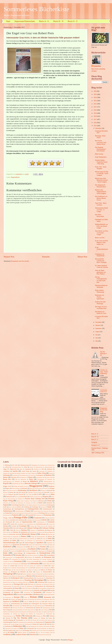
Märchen (29, 576)
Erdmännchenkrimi (33, 505)
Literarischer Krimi (22, 566)
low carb (40, 632)
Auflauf (51, 473)
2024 (95, 97)
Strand (31, 610)
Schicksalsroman (15, 604)
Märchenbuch (39, 576)
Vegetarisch (48, 622)
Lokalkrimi (38, 566)
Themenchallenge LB (8, 616)
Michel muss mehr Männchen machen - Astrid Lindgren (101, 180)
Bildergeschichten (48, 481)
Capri (17, 492)
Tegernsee (23, 614)
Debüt (53, 494)
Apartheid (12, 473)
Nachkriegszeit (15, 578)
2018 (95, 116)
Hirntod (5, 534)
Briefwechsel (13, 490)
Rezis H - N (58, 21)
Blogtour (7, 488)
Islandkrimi (6, 541)
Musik (18, 574)
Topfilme (35, 618)
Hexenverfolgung (48, 532)
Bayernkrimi (39, 477)
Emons (40, 503)
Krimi (5, 553)
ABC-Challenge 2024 (98, 453)
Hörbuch (50, 537)
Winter (21, 628)
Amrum (34, 471)
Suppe (37, 610)
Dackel (47, 494)
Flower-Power (34, 513)
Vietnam (34, 624)
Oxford (29, 588)
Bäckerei (5, 492)
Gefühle (17, 522)
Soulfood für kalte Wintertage (100, 303)
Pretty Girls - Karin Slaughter (101, 168)
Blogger (51, 484)
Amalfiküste (6, 471)
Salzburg (37, 602)
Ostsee (17, 588)
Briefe (7, 490)
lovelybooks (32, 632)
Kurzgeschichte (9, 557)
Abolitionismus (51, 465)
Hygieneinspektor (41, 537)
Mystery (47, 574)
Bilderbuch (34, 481)
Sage (25, 602)
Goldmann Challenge (33, 528)
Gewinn (5, 526)
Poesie (22, 590)
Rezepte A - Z (95, 445)
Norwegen (17, 584)
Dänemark (41, 501)
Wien (53, 626)
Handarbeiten (41, 530)
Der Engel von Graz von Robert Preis (101, 308)
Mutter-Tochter (32, 574)
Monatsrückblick (48, 572)
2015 (95, 126)
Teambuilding (6, 614)
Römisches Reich (48, 599)
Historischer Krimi (14, 534)
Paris (34, 588)
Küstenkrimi (48, 557)
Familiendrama (7, 509)
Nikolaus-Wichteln (23, 582)
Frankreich (15, 515)
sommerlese (97, 66)
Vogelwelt (42, 624)
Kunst (42, 555)
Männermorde (21, 576)
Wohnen (51, 628)
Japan (21, 543)
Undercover (50, 620)
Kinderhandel (20, 547)
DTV (40, 494)
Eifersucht (13, 503)
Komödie (50, 549)
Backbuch (49, 475)
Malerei (36, 570)
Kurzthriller (38, 557)
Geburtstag (37, 520)
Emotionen (49, 503)
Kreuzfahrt (27, 551)
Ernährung (50, 505)
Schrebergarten (35, 604)
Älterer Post (82, 257)
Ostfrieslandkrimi (8, 588)
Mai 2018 (16, 570)
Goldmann (21, 528)
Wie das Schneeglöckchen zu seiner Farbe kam (101, 280)
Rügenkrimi (6, 602)
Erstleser (19, 507)
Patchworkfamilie (42, 588)
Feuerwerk (46, 511)
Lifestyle (5, 566)
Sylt (50, 610)
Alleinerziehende (48, 467)
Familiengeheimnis (19, 509)
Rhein (26, 597)
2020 (95, 110)
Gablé (6, 520)
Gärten (17, 530)
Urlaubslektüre (30, 622)
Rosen (19, 599)
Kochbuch (32, 549)
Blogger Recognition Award (21, 486)
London (46, 566)
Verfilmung (6, 624)
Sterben (26, 610)
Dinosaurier (38, 497)
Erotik (5, 507)
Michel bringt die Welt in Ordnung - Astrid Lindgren (102, 173)
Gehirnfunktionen (40, 522)
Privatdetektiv (7, 592)
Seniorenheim (49, 606)
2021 (95, 107)
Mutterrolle (40, 574)
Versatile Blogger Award (16, 624)
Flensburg (20, 513)
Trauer (50, 618)
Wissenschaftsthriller (41, 628)
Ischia (44, 539)
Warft (53, 624)
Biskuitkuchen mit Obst (17, 484)
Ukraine (34, 620)
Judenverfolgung (29, 543)
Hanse (5, 532)
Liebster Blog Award (48, 564)
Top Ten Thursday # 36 (103, 354)
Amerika (15, 471)
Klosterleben (23, 549)
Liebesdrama (24, 564)
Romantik (6, 599)
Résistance (39, 599)
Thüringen (38, 616)
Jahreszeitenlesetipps (9, 543)
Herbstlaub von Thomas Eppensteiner (100, 297)
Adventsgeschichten (16, 467)
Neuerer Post (9, 257)
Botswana (32, 488)
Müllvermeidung (49, 576)
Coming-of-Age (12, 494)
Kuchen (36, 555)
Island (50, 538)
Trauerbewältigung (8, 620)
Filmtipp (52, 511)
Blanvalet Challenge (31, 483)
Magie (10, 570)
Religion (45, 595)
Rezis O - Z (73, 21)
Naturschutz (49, 578)
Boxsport (45, 488)
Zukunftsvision (35, 630)
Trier (24, 620)
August (98, 332)
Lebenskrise (23, 559)
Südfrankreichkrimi (14, 612)
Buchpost (43, 490)
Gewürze (32, 526)
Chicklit (40, 492)
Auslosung (6, 475)
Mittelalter (23, 572)
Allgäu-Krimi (13, 469)
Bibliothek (17, 481)
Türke (29, 620)
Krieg (33, 551)
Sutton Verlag (44, 610)
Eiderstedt (6, 503)
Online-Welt (17, 586)
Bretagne (52, 488)
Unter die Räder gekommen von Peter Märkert (100, 272)
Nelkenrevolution (18, 580)
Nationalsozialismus (28, 578)
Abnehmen (43, 465)
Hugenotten (16, 537)
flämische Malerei (22, 632)
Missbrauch (14, 572)
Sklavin (21, 608)
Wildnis (15, 628)
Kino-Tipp (35, 547)
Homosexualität (7, 537)
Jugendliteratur (7, 545)
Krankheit (20, 551)
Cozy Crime (28, 494)
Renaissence (8, 597)
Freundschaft (38, 518)
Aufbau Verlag (41, 473)
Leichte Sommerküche (34, 559)
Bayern (30, 477)
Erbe (25, 505)
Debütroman (9, 497)
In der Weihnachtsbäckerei (101, 249)
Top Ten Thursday (20, 618)
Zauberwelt (18, 630)
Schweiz (24, 606)
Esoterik (43, 507)
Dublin (34, 501)
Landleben (6, 559)
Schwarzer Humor (47, 604)
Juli (97, 335)
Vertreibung (27, 624)
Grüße (11, 530)
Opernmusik (30, 586)
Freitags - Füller (7, 518)
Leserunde (36, 561)
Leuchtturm (44, 561)
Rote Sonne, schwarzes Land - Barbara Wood (101, 142)
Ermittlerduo (42, 505)
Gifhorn (39, 526)
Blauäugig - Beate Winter (100, 137)
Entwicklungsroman (16, 505)
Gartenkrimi (21, 520)
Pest (4, 590)
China (45, 492)
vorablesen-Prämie (21, 635)
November (99, 322)
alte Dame (44, 630)
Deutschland (24, 497)
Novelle (26, 584)
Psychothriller (38, 592)
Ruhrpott (26, 599)
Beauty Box (7, 479)
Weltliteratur (34, 626)
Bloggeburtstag (44, 484)
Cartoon (23, 492)
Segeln (31, 606)
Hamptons (33, 530)
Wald (48, 624)
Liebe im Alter (7, 564)
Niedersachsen (7, 582)
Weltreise (41, 626)
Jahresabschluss (39, 541)
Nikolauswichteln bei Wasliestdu (101, 286)
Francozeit (7, 515)
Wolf (4, 630)
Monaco (38, 572)
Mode (31, 572)
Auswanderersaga (24, 475)
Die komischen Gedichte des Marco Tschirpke (101, 261)
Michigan (5, 572)
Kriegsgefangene (41, 551)
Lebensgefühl (15, 559)
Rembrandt (52, 595)
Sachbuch (16, 601)
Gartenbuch (13, 520)
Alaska (31, 467)
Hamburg (24, 530)
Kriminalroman (45, 553)
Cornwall (21, 494)
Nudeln (32, 584)
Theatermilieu (39, 614)
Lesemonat (18, 561)
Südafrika (5, 612)
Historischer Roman (29, 534)
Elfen (34, 503)
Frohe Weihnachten (101, 157)
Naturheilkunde (40, 578)
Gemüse (12, 524)
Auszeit (32, 475)
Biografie (6, 483)
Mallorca (43, 570)
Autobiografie (40, 475)
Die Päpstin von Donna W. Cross (101, 313)
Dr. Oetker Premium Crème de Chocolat (101, 266)
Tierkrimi (52, 616)
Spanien (38, 608)
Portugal (44, 590)
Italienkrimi (30, 541)
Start (8, 21)
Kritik (26, 555)
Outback (24, 588)
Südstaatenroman (32, 612)
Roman (33, 597)
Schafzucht (50, 602)
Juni (97, 338)
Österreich (32, 635)
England (6, 505)
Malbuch (30, 570)
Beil (16, 479)
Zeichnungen (26, 630)
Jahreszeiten (49, 541)
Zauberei (10, 630)
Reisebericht (20, 595)
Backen (5, 477)
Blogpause (52, 486)
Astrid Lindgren (31, 473)
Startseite (46, 257)
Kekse (51, 545)
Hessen (40, 532)
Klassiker (43, 547)
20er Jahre (15, 465)
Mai (97, 341)
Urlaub (14, 622)
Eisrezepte (28, 503)
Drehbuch (20, 499)
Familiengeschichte (33, 509)
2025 (95, 94)
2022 (95, 104)
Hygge (33, 537)
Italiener (22, 541)
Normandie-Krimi (7, 584)
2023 (95, 101)
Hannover (50, 530)
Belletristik (23, 479)
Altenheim (36, 469)
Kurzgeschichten (20, 557)
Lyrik (31, 568)
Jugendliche (50, 543)
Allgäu (5, 469)
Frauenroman (48, 515)
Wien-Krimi (8, 628)
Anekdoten (50, 471)
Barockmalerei (23, 477)
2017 (95, 119)
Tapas (51, 612)
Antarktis (5, 473)
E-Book (49, 501)
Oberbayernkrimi (7, 586)
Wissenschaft (30, 628)
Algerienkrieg (39, 467)
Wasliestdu (8, 626)
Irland (38, 539)
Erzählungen (35, 507)
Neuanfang (28, 580)
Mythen (14, 576)
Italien (14, 541)
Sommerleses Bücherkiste (36, 9)
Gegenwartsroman (27, 522)
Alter (43, 469)
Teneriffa (31, 614)
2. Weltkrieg (6, 465)
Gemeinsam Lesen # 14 (104, 391)
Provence (17, 592)
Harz (9, 532)
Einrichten (21, 503)
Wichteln (47, 626)
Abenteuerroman (25, 465)
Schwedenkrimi (16, 606)
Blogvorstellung (16, 488)
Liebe (50, 561)
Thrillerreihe (29, 616)
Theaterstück (49, 614)
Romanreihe (48, 597)
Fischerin (14, 513)
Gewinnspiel (23, 526)
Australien (15, 475)
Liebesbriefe (15, 564)
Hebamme (16, 532)
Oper (23, 586)
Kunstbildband (51, 555)
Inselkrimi (32, 539)
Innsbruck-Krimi (23, 539)
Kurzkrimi (30, 557)
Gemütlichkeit (21, 524)
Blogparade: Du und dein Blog (104, 410)
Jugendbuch (40, 543)
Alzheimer (49, 469)
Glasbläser (50, 526)
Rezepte (17, 597)
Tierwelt (8, 618)
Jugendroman (16, 545)
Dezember (99, 128)
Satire (43, 602)
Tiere (44, 616)
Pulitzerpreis (49, 592)
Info (16, 539)
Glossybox (6, 528)
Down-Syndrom (12, 499)
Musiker (24, 574)
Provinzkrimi (27, 592)
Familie (49, 507)
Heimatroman (33, 532)
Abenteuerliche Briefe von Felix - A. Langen (101, 210)
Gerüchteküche (30, 524)
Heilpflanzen (24, 532)
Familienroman (8, 511)
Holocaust (50, 534)
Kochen (43, 549)
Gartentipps (29, 520)
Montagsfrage (8, 574)
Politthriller (37, 590)
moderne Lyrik (49, 632)
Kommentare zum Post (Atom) (20, 261)
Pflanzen (9, 590)
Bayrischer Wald (49, 477)
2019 (95, 113)
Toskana (43, 618)
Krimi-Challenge (18, 553)
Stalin (14, 610)
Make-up (23, 570)
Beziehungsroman (7, 481)
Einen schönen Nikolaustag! (100, 291)
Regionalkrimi (15, 177)
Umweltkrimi (42, 620)
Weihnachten (18, 626)
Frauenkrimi (39, 515)
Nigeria (14, 582)
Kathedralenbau (38, 545)
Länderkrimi (38, 568)
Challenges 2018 (32, 492)
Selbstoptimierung (39, 606)
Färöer (53, 518)
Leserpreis (29, 561)
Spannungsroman (47, 608)
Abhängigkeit (35, 465)
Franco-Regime (51, 513)
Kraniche (13, 551)
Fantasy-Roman (37, 511)
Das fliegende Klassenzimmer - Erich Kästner (101, 149)
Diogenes (45, 497)
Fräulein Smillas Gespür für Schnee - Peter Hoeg (101, 162)
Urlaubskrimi (21, 622)
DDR (35, 494)
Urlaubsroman (39, 622)
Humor (23, 536)
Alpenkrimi (28, 469)
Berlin (31, 479)
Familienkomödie (47, 509)
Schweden (6, 606)
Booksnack (25, 488)
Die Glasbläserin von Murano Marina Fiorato (101, 198)
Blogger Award (7, 486)
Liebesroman (34, 564)
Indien (11, 539)
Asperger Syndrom (21, 473)
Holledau (43, 534)
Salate (30, 602)
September (99, 328)
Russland (32, 599)
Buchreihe (50, 490)
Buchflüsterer (33, 490)
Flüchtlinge (42, 513)
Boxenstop (39, 488)
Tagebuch (46, 612)
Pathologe (50, 588)
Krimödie (19, 555)
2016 (95, 123)
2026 (95, 91)
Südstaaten (24, 612)
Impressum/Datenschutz (25, 21)
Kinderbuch (7, 547)
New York (50, 580)
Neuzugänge (39, 580)
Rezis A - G (44, 21)
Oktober (98, 325)
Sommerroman (29, 608)
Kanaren (30, 545)
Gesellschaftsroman (41, 524)
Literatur (31, 566)
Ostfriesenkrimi (39, 586)
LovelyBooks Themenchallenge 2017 (19, 568)
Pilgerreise (16, 590)
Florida (27, 513)
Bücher (11, 492)
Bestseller (50, 479)
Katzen (46, 545)
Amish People (25, 471)
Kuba (31, 555)
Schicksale (6, 604)
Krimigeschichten (31, 553)
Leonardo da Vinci (8, 561)
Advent (7, 467)
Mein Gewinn (99, 154)
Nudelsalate (39, 584)
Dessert (17, 497)
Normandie (50, 582)
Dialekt (31, 497)
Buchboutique (22, 490)
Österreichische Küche (44, 635)
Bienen (25, 481)
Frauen (24, 515)
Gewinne (14, 526)
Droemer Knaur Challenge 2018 (35, 499)
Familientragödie (19, 511)
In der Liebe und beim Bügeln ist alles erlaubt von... (102, 242)
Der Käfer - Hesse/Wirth (99, 216)
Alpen (21, 469)
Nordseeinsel (41, 582)
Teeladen (15, 614)
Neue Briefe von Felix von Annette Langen (102, 233)
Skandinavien (7, 608)
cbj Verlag (11, 632)
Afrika (25, 467)
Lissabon (12, 566)
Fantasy (28, 511)
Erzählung (27, 507)
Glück (14, 528)
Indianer (5, 539)
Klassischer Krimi (14, 549)
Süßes (40, 612)
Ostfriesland (49, 586)
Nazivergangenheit (8, 580)
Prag (51, 590)
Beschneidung (41, 479)
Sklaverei (15, 608)
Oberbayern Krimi (48, 584)
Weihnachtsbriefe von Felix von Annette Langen (101, 226)
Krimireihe (7, 555)
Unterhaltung (7, 622)
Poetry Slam (29, 590)
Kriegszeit (50, 551)
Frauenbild (31, 515)
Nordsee (32, 582)
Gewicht (51, 524)
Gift (44, 526)
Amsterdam (42, 471)
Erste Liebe (12, 507)
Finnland (7, 513)
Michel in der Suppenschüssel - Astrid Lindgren (101, 192)
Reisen (38, 594)
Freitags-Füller (21, 517)
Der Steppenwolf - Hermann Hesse (100, 186)
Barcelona (14, 477)
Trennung (18, 620)
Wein (27, 626)
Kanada (24, 545)
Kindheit (28, 547)
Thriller (18, 616)
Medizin (50, 570)
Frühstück (47, 518)
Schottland (26, 604)
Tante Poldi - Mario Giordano (101, 204)
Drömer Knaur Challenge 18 (24, 501)
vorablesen (7, 634)
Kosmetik (6, 551)
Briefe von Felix (100, 238)
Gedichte (44, 520)
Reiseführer (29, 594)
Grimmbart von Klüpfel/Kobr (100, 255)
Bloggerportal (36, 486)
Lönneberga (46, 568)
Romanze (13, 599)
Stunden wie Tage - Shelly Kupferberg (104, 372)
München (6, 578)
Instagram (94, 442)
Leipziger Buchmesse (47, 559)
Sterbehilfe (20, 610)
